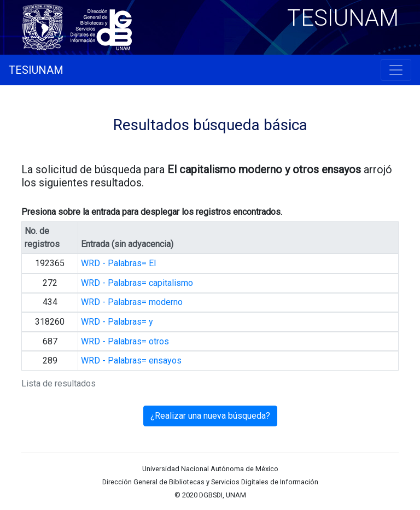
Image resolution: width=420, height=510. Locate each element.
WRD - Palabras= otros (125, 341)
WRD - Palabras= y (117, 322)
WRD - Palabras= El (118, 263)
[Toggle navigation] (396, 70)
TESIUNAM (36, 70)
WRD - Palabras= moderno (132, 302)
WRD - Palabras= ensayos (131, 360)
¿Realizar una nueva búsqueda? (210, 416)
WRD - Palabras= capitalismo (137, 283)
